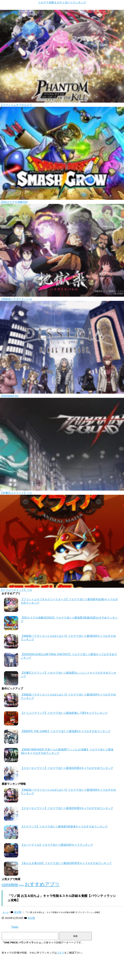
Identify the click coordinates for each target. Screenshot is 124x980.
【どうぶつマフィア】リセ (16, 590)
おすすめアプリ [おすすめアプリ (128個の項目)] (42, 884)
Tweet (15, 927)
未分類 (18, 912)
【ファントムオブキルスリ (16, 105)
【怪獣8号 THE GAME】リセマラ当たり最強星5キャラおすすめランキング (66, 731)
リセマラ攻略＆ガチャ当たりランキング (62, 2)
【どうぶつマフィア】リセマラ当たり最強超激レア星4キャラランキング (64, 713)
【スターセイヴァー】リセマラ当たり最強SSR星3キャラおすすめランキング (67, 768)
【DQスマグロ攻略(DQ (14, 202)
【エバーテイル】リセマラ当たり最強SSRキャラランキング (57, 845)
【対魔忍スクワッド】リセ (16, 493)
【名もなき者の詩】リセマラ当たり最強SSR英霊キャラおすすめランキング (66, 863)
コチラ (60, 953)
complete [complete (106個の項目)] (10, 884)
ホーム (6, 912)
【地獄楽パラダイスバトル (16, 299)
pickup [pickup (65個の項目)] (21, 885)
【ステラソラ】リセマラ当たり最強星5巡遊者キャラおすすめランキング (64, 826)
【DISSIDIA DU (9, 396)
